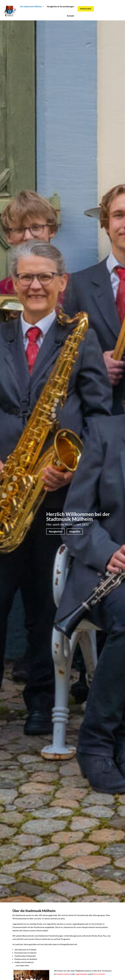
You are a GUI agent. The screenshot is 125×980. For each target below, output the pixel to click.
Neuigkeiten (56, 531)
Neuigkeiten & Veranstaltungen (60, 6)
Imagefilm (75, 531)
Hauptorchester (63, 974)
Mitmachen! (86, 9)
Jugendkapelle (81, 974)
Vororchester (99, 974)
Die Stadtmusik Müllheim (31, 6)
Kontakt (71, 16)
